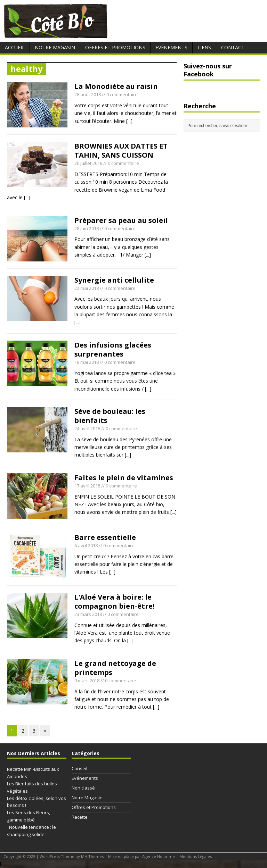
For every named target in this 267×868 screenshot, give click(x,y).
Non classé (83, 788)
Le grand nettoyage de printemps (115, 668)
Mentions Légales (196, 856)
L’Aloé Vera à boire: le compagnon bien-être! (114, 602)
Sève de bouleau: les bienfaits (110, 416)
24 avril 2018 (87, 428)
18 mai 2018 (87, 362)
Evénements (171, 47)
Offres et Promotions (115, 47)
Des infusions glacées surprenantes (113, 349)
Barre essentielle (105, 537)
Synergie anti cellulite (114, 280)
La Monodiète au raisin (117, 86)
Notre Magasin (55, 47)
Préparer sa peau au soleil (121, 220)
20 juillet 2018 (88, 163)
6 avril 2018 (86, 545)
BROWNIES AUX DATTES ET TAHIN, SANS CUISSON (121, 151)
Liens (204, 47)
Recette (80, 817)
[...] (129, 121)
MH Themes (92, 856)
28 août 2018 (88, 94)
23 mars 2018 (88, 614)
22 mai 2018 (87, 288)
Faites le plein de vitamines (124, 478)
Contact (233, 47)
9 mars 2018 (87, 681)
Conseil (79, 768)
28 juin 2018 (87, 228)
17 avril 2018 (87, 486)
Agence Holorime (159, 856)
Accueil (15, 47)
